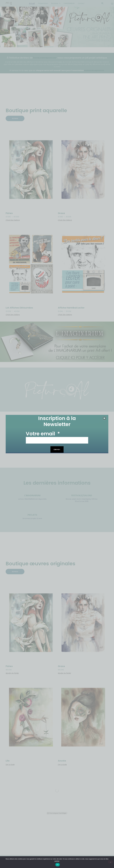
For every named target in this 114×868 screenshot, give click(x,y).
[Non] (110, 862)
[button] (104, 418)
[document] (57, 434)
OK (58, 865)
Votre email (41, 434)
